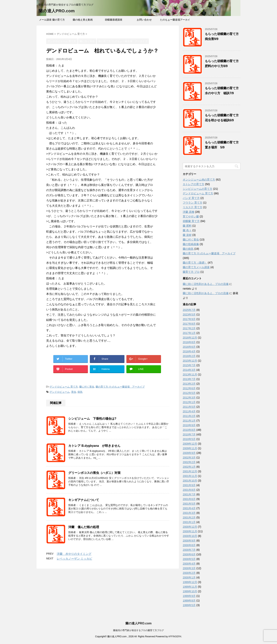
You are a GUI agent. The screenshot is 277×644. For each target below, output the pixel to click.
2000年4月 (189, 564)
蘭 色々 (187, 230)
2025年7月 (189, 310)
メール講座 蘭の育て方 (52, 20)
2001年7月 (189, 494)
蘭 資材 (187, 235)
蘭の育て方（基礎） (195, 263)
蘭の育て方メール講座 (196, 267)
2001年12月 (190, 471)
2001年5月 (189, 504)
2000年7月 (189, 550)
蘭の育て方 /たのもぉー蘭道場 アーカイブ (120, 387)
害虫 (74, 392)
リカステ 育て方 (193, 207)
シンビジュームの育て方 (198, 189)
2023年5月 (189, 315)
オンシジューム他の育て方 (199, 180)
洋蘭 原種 (189, 212)
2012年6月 (189, 388)
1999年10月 (190, 591)
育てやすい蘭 (191, 216)
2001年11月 (190, 476)
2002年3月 (189, 458)
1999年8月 (189, 601)
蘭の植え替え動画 (83, 20)
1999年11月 (190, 587)
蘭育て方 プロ (191, 272)
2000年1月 (189, 577)
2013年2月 (189, 384)
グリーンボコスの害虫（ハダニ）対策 (94, 473)
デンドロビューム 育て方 (64, 387)
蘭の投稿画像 (191, 244)
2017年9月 (189, 319)
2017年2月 (189, 328)
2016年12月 (190, 338)
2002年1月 (189, 467)
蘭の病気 (188, 249)
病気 (80, 392)
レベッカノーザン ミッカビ (74, 559)
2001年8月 (189, 490)
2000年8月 (189, 545)
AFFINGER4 (175, 637)
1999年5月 (189, 605)
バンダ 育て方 (191, 198)
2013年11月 (190, 374)
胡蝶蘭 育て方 (191, 221)
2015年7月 (189, 365)
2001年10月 (190, 481)
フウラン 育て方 (193, 203)
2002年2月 (189, 462)
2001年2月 (189, 518)
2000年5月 (189, 559)
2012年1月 (189, 402)
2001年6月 (189, 499)
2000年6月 (189, 554)
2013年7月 (189, 379)
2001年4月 (189, 508)
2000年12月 (190, 527)
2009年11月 (190, 448)
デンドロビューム (60, 392)
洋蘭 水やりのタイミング (74, 554)
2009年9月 (189, 453)
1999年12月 (190, 582)
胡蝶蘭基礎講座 (114, 20)
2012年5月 (189, 393)
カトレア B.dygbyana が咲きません (94, 446)
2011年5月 (189, 407)
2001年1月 (189, 522)
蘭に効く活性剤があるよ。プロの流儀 (206, 284)
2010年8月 (189, 430)
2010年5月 (189, 439)
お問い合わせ (144, 20)
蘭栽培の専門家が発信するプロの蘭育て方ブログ (138, 630)
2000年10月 (190, 536)
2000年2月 (189, 573)
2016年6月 (189, 347)
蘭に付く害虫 (87, 387)
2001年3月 (189, 513)
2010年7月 (189, 434)
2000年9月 (189, 541)
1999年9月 (189, 596)
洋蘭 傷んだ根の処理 (84, 527)
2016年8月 (189, 342)
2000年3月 (189, 568)
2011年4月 (189, 411)
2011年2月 (189, 416)
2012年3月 (189, 398)
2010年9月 (189, 425)
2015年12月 (190, 361)
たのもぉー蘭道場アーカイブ (175, 21)
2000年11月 (190, 531)
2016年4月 (189, 351)
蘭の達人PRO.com (57, 11)
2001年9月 (189, 485)
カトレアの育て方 (194, 184)
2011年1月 (189, 421)
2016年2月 (189, 356)
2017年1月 (189, 333)
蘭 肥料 (187, 226)
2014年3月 (189, 370)
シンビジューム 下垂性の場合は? (92, 419)
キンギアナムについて (84, 500)
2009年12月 (190, 444)
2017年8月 (189, 324)
